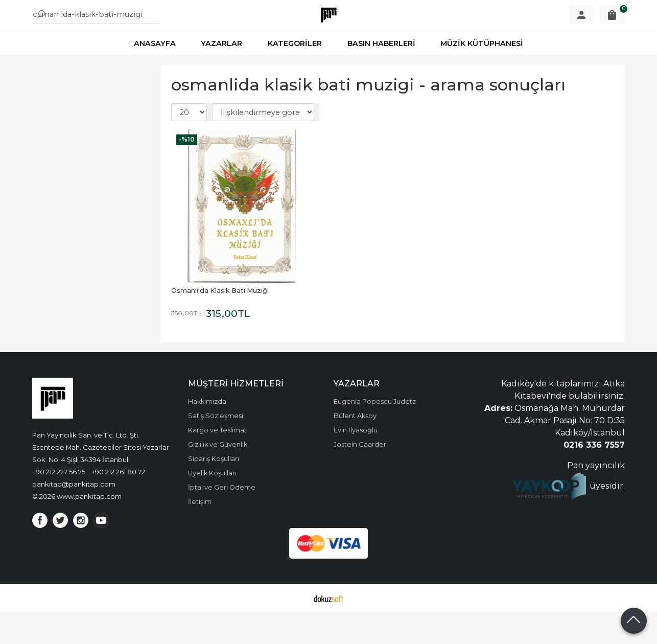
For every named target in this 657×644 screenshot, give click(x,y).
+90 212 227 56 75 (59, 504)
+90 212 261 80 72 (118, 504)
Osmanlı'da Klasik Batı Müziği (220, 323)
